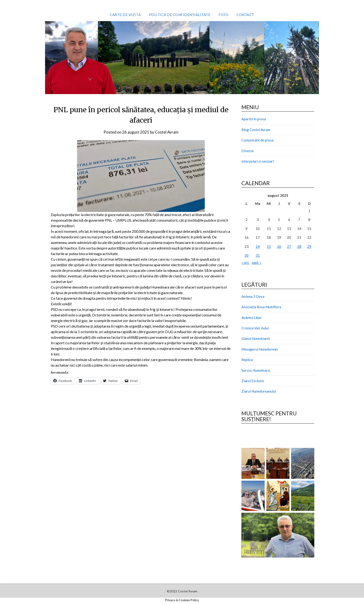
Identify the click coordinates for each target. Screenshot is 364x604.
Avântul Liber (252, 318)
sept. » (257, 263)
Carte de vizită (125, 15)
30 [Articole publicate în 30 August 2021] (247, 255)
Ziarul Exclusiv (253, 381)
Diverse (248, 151)
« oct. (245, 263)
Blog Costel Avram (256, 130)
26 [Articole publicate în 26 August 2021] (279, 246)
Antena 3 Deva (253, 296)
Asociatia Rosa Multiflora (261, 307)
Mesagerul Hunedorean (260, 349)
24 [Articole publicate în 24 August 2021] (258, 246)
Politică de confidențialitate (180, 15)
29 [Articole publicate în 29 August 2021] (309, 246)
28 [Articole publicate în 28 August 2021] (299, 246)
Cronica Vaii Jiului (255, 328)
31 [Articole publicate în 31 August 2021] (258, 255)
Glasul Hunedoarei (256, 338)
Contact (245, 15)
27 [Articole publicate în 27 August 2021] (289, 246)
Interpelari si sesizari (258, 161)
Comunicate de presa (257, 140)
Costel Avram (167, 132)
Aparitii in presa (254, 119)
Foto (223, 15)
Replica (247, 360)
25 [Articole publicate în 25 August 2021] (269, 246)
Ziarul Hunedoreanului (259, 391)
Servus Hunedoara (256, 370)
